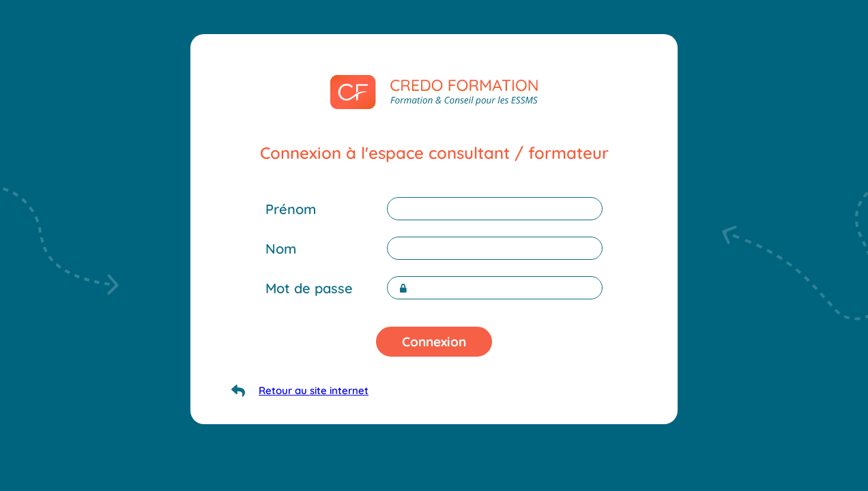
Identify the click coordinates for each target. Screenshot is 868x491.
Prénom (291, 209)
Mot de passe (309, 288)
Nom (281, 249)
